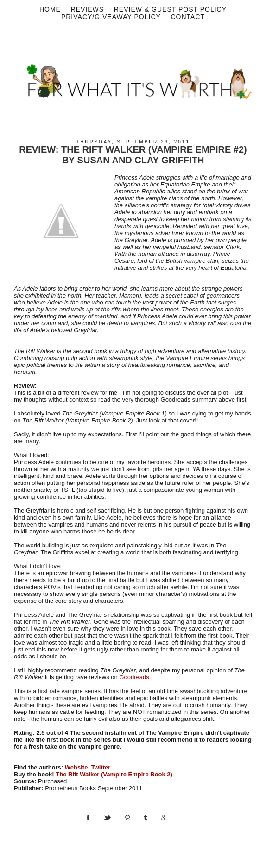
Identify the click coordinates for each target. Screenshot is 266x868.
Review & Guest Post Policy (170, 9)
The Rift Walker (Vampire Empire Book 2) (114, 774)
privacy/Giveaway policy (111, 17)
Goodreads (134, 677)
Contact (188, 17)
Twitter (101, 767)
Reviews (88, 9)
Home (50, 9)
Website (76, 767)
